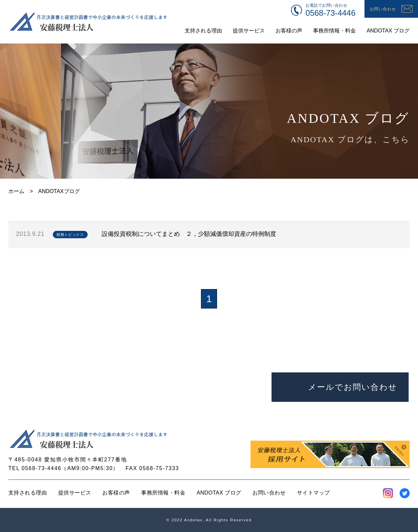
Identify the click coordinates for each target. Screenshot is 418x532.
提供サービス (75, 493)
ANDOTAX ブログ (219, 493)
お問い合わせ (269, 493)
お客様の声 (116, 493)
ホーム (16, 191)
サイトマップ (313, 493)
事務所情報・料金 (163, 493)
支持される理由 (28, 493)
